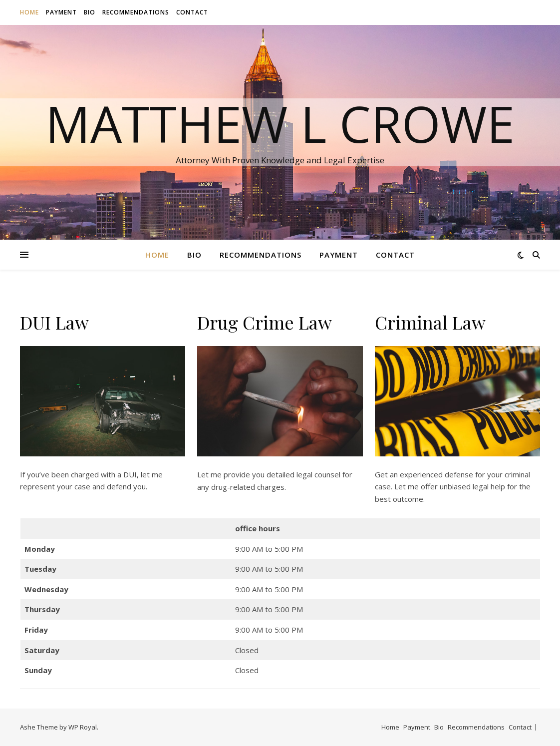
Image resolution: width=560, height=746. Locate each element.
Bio (90, 12)
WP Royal (83, 727)
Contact (192, 12)
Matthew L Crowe (280, 123)
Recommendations (136, 12)
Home (29, 12)
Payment (61, 12)
